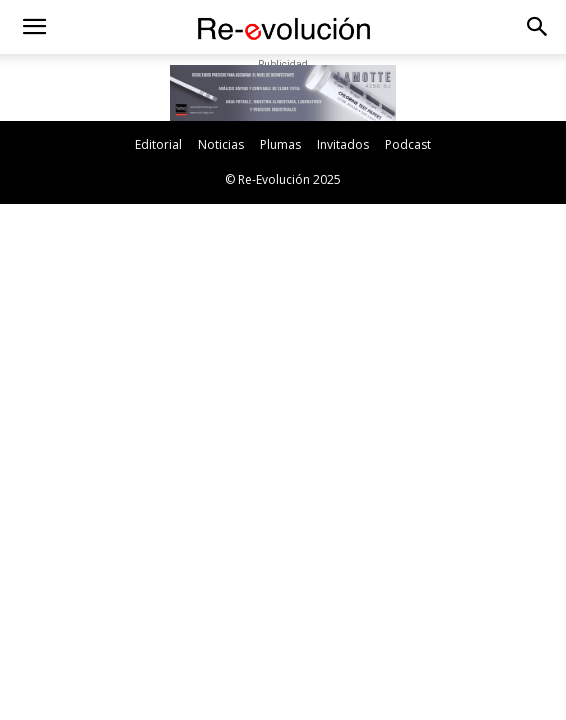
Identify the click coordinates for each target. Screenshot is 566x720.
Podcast (408, 144)
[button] (34, 27)
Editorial (158, 144)
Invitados (343, 144)
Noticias (221, 144)
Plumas (280, 144)
